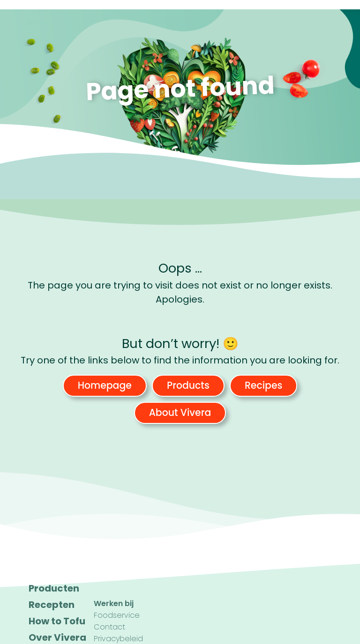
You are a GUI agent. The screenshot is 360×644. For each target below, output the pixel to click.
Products (188, 385)
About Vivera (180, 413)
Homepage (105, 385)
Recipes (263, 385)
